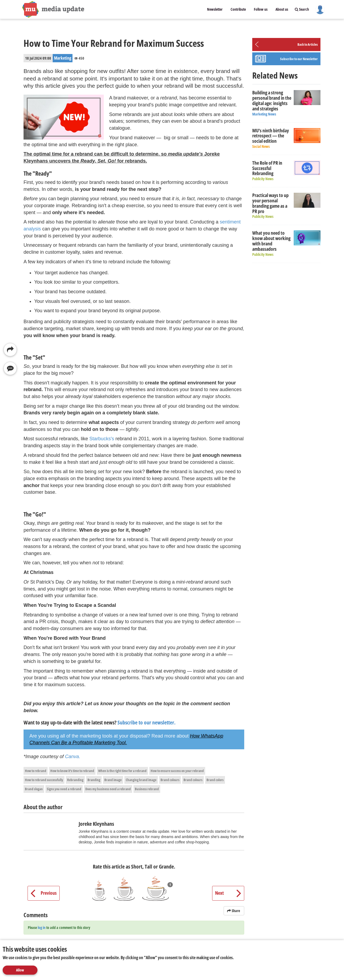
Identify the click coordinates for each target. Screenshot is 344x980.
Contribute (238, 9)
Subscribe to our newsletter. (146, 722)
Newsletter (215, 9)
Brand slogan (34, 789)
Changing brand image (141, 780)
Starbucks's (102, 439)
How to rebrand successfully (44, 780)
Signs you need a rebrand (64, 789)
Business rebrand (147, 789)
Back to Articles (308, 44)
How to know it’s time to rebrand (72, 771)
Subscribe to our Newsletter (299, 59)
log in (42, 927)
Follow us (261, 9)
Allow (20, 970)
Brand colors (215, 780)
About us (282, 9)
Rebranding (75, 780)
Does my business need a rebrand (108, 789)
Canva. (73, 757)
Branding (94, 780)
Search (302, 9)
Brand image (113, 780)
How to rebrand (36, 771)
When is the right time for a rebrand (122, 771)
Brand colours (170, 780)
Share (234, 911)
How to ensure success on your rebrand (177, 771)
